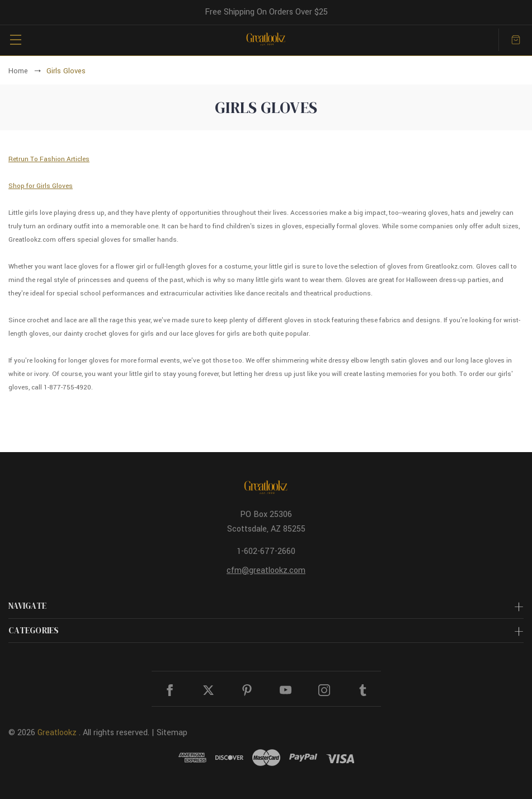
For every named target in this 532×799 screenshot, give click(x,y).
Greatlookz (57, 733)
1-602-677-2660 (266, 551)
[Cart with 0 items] (516, 40)
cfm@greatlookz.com (266, 570)
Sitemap (172, 733)
